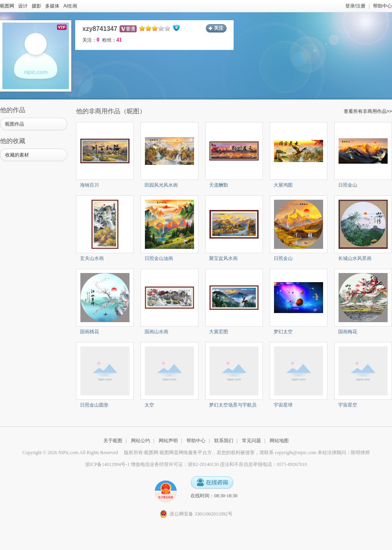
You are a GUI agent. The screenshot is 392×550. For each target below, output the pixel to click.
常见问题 (251, 441)
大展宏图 (219, 332)
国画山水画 (156, 332)
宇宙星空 (348, 405)
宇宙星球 (283, 405)
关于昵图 (113, 441)
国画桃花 (89, 332)
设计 (23, 6)
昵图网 (7, 6)
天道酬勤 (219, 185)
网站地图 (279, 441)
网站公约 (141, 441)
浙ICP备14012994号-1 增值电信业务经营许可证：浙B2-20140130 (152, 464)
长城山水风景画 (355, 258)
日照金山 (348, 185)
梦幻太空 (283, 332)
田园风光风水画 (161, 185)
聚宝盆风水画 (223, 258)
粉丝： (112, 40)
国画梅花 (348, 332)
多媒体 (52, 6)
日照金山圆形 (94, 405)
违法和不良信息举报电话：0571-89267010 (263, 464)
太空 (149, 405)
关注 (219, 28)
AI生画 (70, 6)
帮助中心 (382, 6)
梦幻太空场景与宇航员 (233, 405)
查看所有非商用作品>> (368, 111)
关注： (91, 40)
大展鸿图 (283, 185)
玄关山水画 (92, 258)
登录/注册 (355, 6)
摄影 (36, 6)
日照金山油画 (159, 258)
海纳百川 (89, 185)
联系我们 (224, 441)
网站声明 (168, 441)
